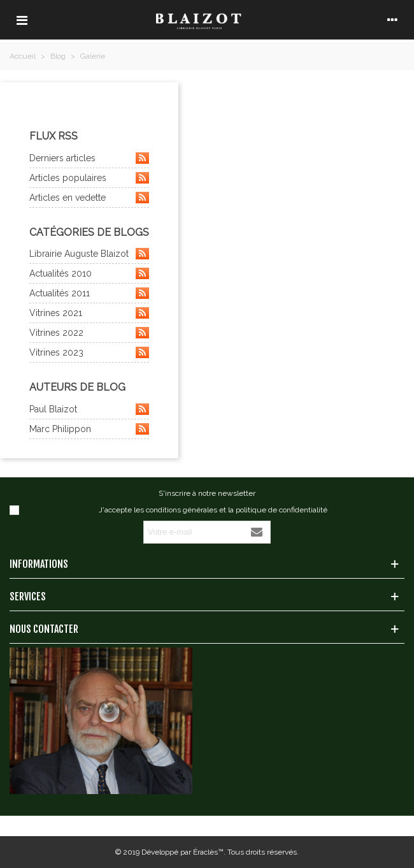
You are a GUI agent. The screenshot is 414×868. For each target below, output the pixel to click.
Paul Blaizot (89, 409)
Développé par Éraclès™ (182, 852)
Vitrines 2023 (89, 352)
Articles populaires (89, 178)
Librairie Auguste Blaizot (89, 254)
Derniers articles (89, 158)
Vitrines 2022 (89, 333)
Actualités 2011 (89, 293)
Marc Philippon (89, 429)
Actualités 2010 (89, 273)
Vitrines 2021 (89, 313)
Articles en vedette (89, 198)
